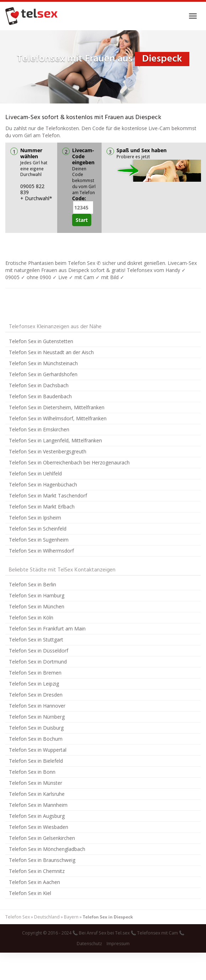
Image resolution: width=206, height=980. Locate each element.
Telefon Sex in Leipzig (34, 684)
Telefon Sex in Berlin (32, 584)
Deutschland (47, 917)
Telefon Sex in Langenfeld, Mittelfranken (55, 440)
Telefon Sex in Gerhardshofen (43, 374)
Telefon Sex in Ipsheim (35, 518)
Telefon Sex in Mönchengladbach (47, 849)
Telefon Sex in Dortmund (38, 662)
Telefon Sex (18, 917)
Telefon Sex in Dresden (36, 695)
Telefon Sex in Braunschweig (42, 860)
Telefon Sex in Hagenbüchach (43, 484)
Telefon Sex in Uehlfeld (35, 473)
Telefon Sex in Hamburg (37, 595)
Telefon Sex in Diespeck (108, 917)
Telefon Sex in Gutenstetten (41, 341)
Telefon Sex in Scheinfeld (38, 529)
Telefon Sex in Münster (36, 783)
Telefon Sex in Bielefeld (36, 761)
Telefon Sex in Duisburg (36, 728)
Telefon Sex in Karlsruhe (37, 794)
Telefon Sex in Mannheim (38, 805)
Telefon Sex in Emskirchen (39, 429)
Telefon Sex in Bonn (32, 772)
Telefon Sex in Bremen (35, 673)
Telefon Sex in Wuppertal (38, 750)
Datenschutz (89, 944)
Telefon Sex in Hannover (37, 706)
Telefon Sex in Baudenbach (40, 396)
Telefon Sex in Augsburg (37, 816)
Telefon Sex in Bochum (36, 739)
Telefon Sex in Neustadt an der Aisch (51, 352)
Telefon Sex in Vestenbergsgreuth (48, 451)
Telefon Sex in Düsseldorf (39, 651)
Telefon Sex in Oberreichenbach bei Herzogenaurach (69, 462)
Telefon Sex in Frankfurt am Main (47, 629)
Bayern (71, 917)
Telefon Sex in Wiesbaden (39, 827)
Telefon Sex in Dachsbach (39, 385)
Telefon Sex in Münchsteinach (43, 363)
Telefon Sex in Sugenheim (39, 540)
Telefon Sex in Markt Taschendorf (48, 496)
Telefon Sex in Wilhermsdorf (41, 551)
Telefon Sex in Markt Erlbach (42, 507)
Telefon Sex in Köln (31, 617)
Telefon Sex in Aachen (34, 882)
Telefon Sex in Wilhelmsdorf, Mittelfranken (58, 418)
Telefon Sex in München (37, 606)
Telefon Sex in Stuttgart (36, 640)
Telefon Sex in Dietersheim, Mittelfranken (57, 407)
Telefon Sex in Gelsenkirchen (42, 838)
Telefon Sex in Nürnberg (37, 717)
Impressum (118, 944)
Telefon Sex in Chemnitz (37, 871)
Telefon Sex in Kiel (30, 893)
